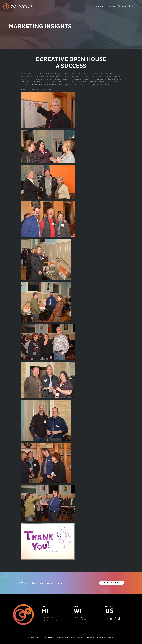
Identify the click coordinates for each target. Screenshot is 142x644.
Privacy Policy (102, 638)
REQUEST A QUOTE (112, 583)
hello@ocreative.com (50, 620)
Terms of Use (112, 638)
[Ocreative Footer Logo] (23, 605)
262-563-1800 (48, 617)
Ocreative (25, 79)
